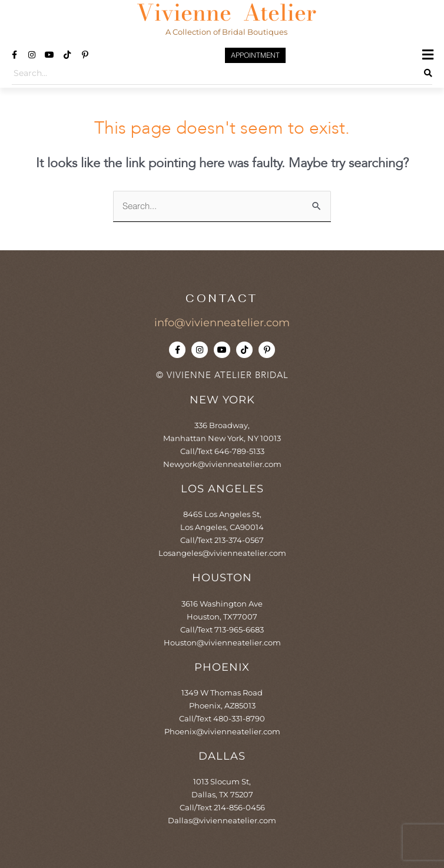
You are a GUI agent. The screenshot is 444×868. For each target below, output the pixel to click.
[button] (428, 55)
